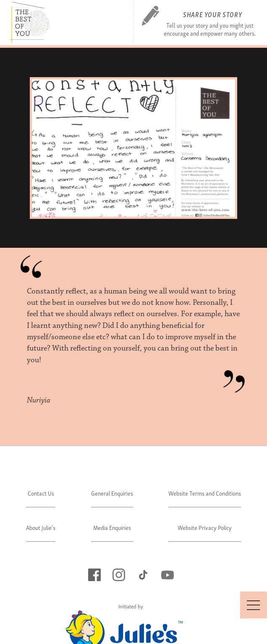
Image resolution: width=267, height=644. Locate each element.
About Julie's (41, 527)
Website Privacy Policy (205, 527)
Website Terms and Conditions (205, 493)
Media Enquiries (112, 527)
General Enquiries (112, 493)
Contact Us (41, 493)
